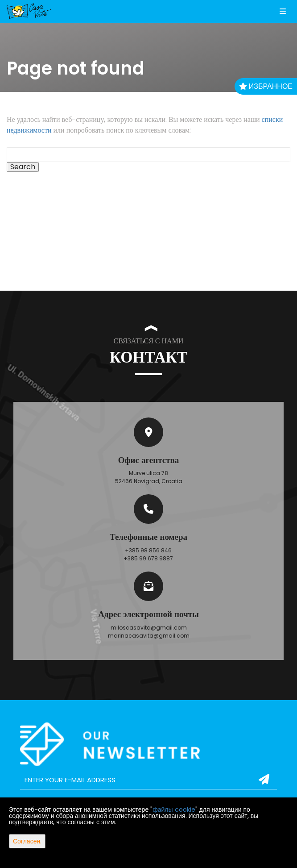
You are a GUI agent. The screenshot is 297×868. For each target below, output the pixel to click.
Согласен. (27, 841)
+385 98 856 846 (148, 550)
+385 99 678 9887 (148, 558)
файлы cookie (174, 810)
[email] (148, 780)
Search (23, 167)
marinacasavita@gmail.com (149, 636)
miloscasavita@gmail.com (149, 628)
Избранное (266, 86)
